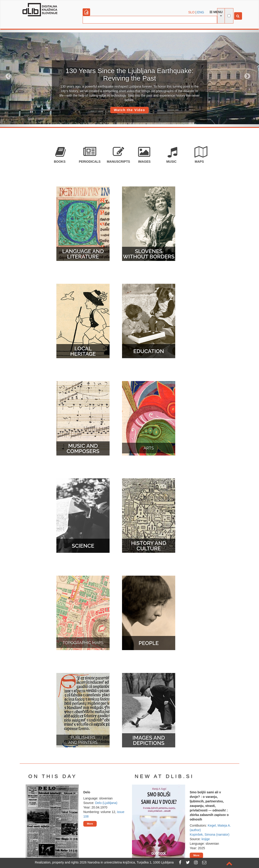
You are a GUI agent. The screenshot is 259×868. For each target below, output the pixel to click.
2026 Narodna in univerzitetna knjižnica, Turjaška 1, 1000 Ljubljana (127, 862)
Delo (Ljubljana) (106, 803)
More (90, 824)
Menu (216, 12)
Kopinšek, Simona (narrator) (210, 835)
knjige (206, 839)
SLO (192, 12)
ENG (201, 12)
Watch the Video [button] (129, 110)
